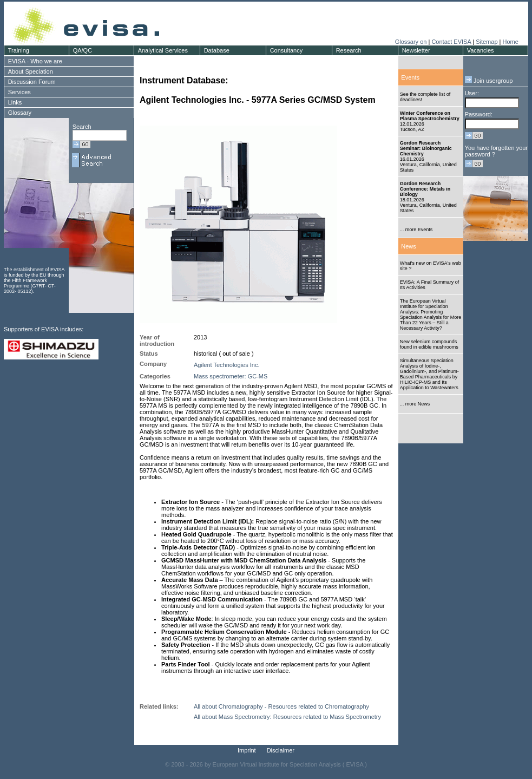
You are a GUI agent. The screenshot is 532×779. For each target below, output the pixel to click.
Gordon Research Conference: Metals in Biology (425, 189)
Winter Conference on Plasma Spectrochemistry (430, 116)
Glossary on (412, 42)
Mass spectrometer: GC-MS (231, 376)
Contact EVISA (451, 42)
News (409, 246)
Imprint (247, 750)
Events (410, 77)
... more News (415, 404)
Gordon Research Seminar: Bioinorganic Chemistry (426, 148)
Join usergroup (489, 81)
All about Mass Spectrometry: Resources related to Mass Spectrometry (287, 717)
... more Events (416, 230)
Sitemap (487, 42)
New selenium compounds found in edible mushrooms (429, 344)
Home (510, 42)
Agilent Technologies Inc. (227, 365)
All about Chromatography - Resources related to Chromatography (281, 706)
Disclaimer (281, 750)
